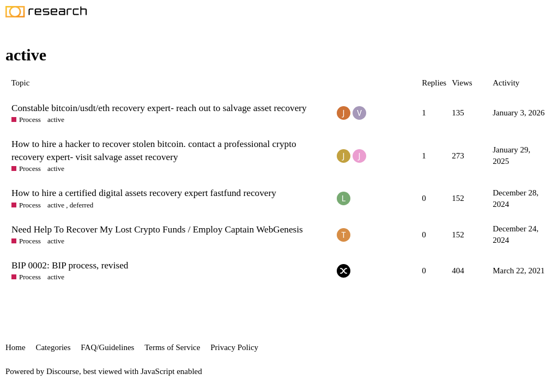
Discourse (63, 371)
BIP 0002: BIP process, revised (70, 265)
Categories (53, 347)
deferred (81, 205)
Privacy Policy (234, 347)
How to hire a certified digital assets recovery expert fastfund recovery (144, 193)
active (56, 120)
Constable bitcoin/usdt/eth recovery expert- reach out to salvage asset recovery (159, 108)
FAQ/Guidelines (107, 347)
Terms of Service (172, 347)
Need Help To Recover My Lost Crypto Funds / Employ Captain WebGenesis (157, 229)
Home (16, 347)
